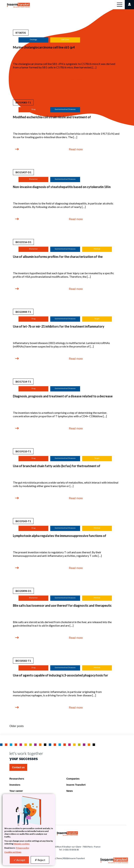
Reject (40, 860)
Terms (59, 858)
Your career (16, 791)
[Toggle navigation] (120, 5)
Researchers (17, 779)
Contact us (18, 767)
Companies (73, 779)
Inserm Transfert (76, 785)
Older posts (17, 726)
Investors (15, 785)
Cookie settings (13, 852)
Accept (19, 860)
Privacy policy (23, 848)
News (70, 791)
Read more (76, 80)
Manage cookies (22, 844)
